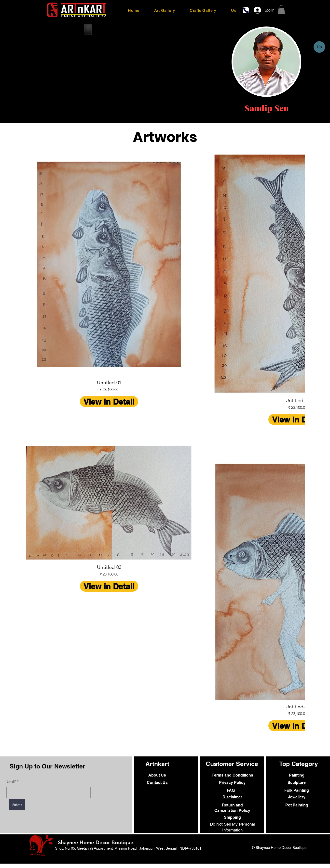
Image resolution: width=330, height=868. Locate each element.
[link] (281, 10)
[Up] (319, 47)
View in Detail (109, 402)
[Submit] (17, 805)
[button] (165, 10)
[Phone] (246, 10)
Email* (11, 781)
